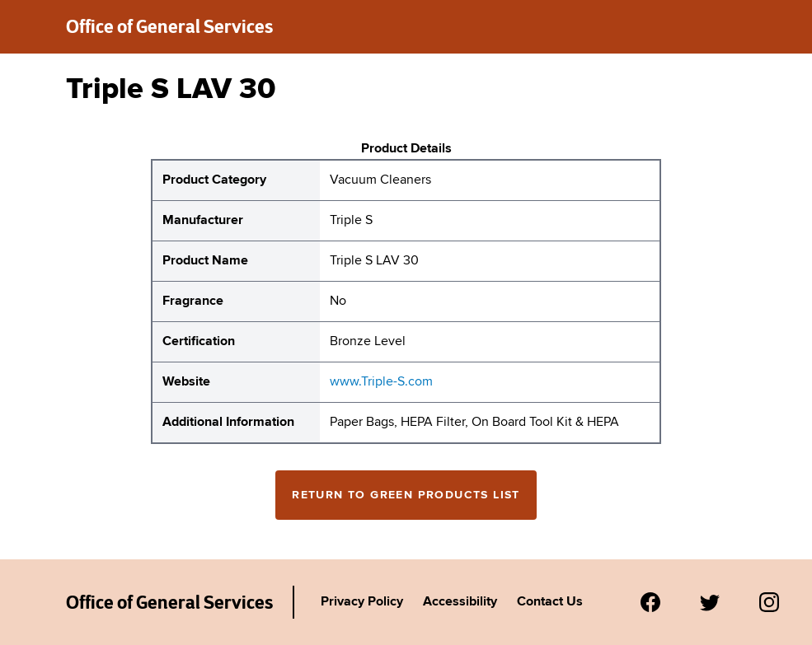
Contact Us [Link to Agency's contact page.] (550, 602)
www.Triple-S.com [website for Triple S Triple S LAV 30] (381, 382)
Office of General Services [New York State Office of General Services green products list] (169, 26)
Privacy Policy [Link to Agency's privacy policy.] (362, 602)
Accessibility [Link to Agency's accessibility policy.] (460, 602)
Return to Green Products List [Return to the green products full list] (406, 495)
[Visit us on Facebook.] (650, 602)
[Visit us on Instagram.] (769, 602)
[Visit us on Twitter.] (710, 602)
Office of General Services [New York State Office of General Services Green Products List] (169, 602)
